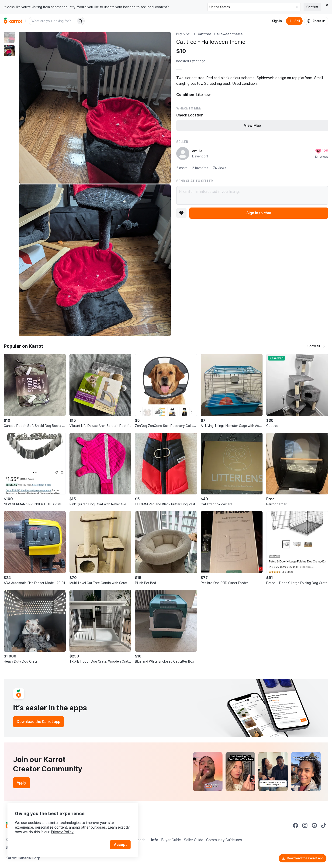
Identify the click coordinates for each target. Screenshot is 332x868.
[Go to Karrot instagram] (305, 825)
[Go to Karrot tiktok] (324, 825)
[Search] (80, 21)
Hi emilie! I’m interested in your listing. (252, 195)
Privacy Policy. (62, 832)
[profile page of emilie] (183, 153)
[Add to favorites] (181, 213)
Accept (120, 845)
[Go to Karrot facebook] (296, 825)
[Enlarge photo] (95, 108)
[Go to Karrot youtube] (314, 825)
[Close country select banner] (327, 5)
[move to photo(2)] (9, 51)
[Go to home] (13, 21)
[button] (316, 346)
